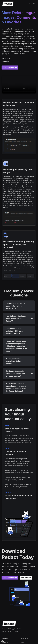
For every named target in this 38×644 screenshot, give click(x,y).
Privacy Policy (7, 632)
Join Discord (26, 578)
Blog (22, 642)
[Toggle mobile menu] (34, 4)
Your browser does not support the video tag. (19, 85)
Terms (16, 632)
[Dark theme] (29, 4)
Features (5, 642)
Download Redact (10, 67)
